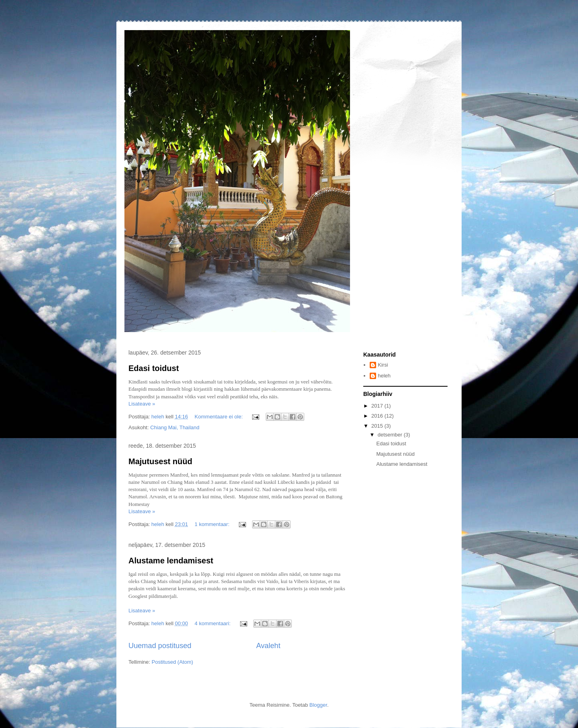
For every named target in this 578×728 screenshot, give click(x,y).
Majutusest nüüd (160, 461)
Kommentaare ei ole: (220, 417)
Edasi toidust (154, 368)
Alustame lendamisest (171, 561)
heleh (384, 376)
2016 (378, 416)
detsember (391, 435)
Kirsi (383, 365)
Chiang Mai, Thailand (175, 427)
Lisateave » (142, 404)
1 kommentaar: (213, 524)
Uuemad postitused (160, 646)
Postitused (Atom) (172, 662)
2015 (378, 426)
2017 (378, 406)
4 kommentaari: (213, 623)
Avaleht (268, 646)
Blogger (318, 705)
